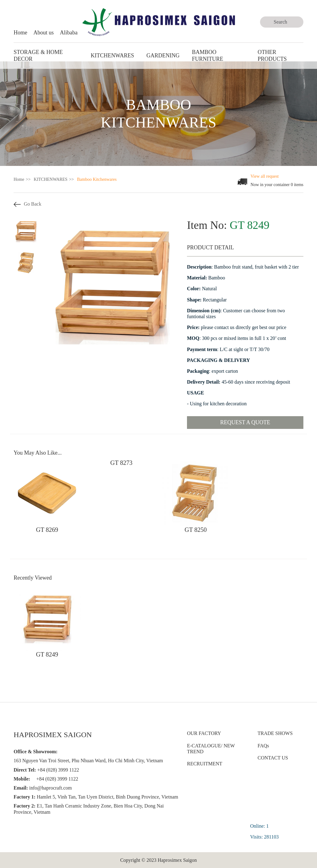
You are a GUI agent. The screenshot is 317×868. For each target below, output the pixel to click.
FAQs (263, 746)
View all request (265, 176)
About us (44, 33)
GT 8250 (195, 530)
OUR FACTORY (204, 733)
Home (20, 33)
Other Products (272, 56)
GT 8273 (121, 463)
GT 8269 (47, 530)
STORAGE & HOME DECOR (38, 56)
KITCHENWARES (112, 56)
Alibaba (69, 33)
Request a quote (245, 422)
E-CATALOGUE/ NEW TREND (211, 749)
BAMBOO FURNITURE (208, 56)
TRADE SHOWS (275, 733)
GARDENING (163, 56)
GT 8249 (47, 654)
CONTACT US (273, 758)
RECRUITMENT (205, 764)
